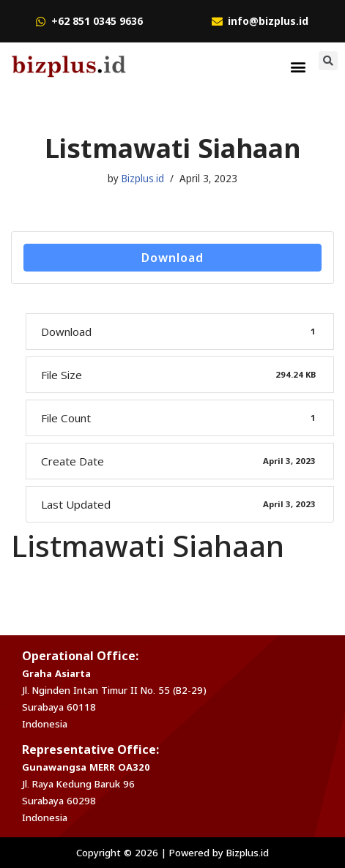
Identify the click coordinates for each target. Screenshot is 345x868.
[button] (298, 66)
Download (172, 258)
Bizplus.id (143, 179)
